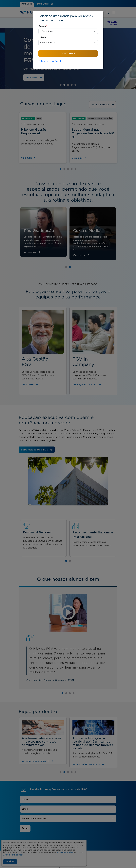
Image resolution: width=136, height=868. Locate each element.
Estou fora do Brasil (50, 61)
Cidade (43, 38)
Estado (43, 26)
